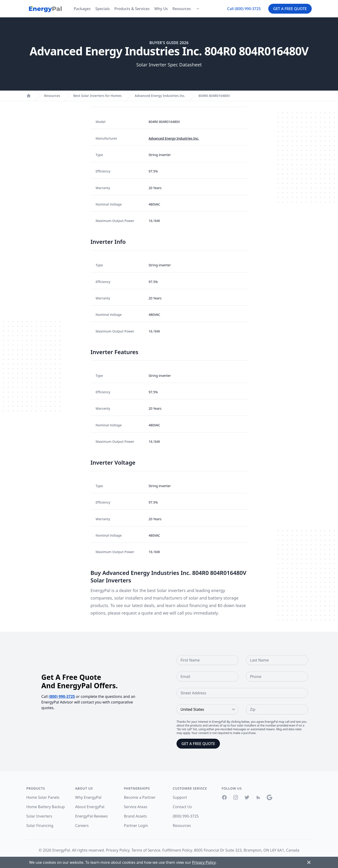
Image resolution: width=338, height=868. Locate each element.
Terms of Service (146, 850)
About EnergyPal (90, 807)
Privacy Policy (118, 850)
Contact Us (182, 807)
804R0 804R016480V (214, 96)
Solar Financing (40, 826)
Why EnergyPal (88, 797)
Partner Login (136, 826)
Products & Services (132, 9)
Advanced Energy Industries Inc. (160, 96)
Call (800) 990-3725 (244, 9)
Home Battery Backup (46, 807)
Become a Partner (140, 797)
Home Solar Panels (43, 797)
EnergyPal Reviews (91, 816)
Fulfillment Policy (177, 850)
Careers (82, 826)
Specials (102, 9)
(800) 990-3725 (62, 696)
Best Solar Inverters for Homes (97, 96)
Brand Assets (135, 816)
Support (180, 797)
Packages (82, 9)
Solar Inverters (39, 816)
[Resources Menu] (198, 9)
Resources (182, 9)
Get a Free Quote (290, 9)
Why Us (161, 9)
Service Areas (136, 807)
